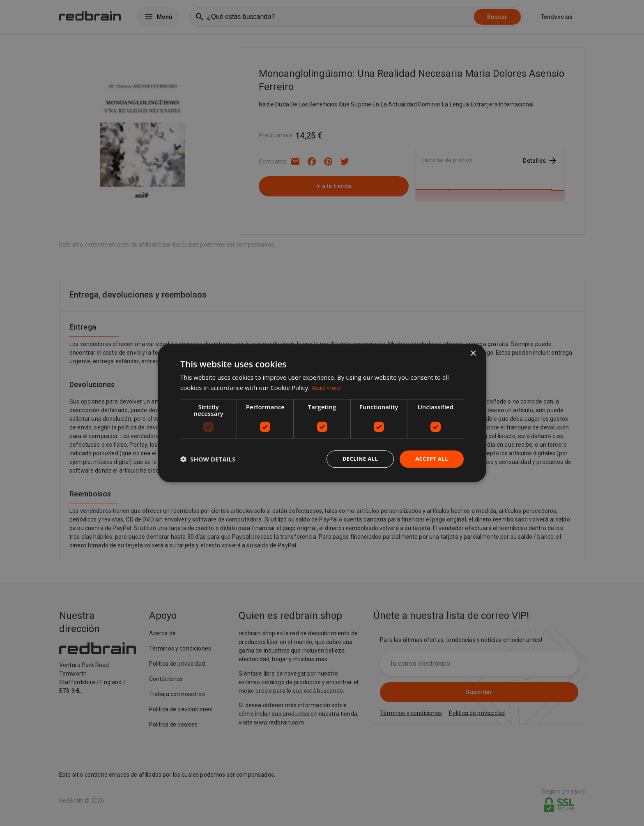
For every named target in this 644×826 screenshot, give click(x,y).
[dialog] (322, 413)
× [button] (473, 353)
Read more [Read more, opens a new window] (327, 387)
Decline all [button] (356, 459)
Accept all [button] (431, 459)
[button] (208, 459)
